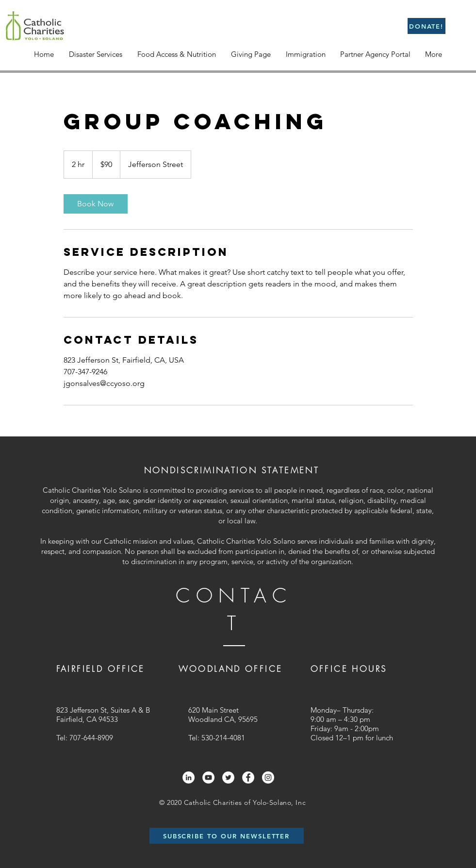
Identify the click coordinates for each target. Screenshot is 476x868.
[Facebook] (248, 777)
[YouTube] (208, 777)
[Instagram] (268, 777)
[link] (96, 204)
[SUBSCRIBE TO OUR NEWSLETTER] (227, 836)
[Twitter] (228, 777)
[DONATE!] (427, 26)
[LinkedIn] (189, 777)
